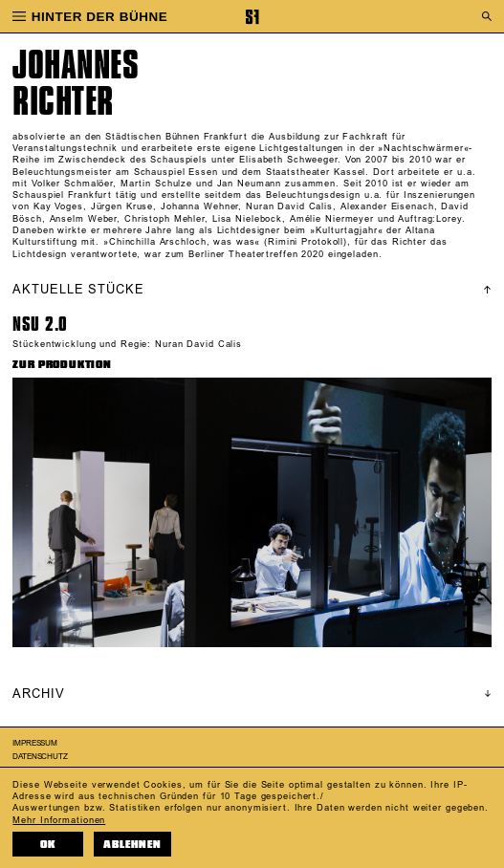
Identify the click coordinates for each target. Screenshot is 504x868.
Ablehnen (132, 845)
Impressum (35, 743)
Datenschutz (40, 757)
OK (48, 845)
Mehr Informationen (59, 820)
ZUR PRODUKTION (62, 365)
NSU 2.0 (40, 324)
